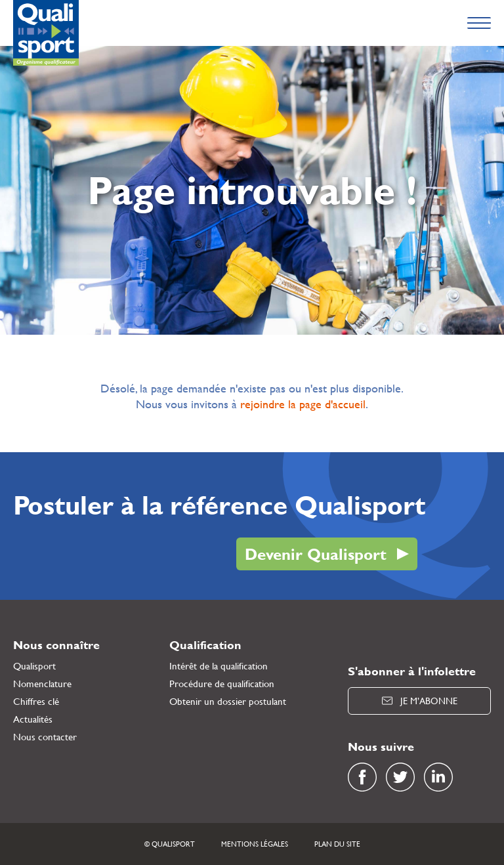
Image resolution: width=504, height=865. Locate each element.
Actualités (33, 719)
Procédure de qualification (222, 684)
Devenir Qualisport (316, 554)
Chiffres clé (36, 701)
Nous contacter (45, 737)
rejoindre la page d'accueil (303, 404)
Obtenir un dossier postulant (228, 701)
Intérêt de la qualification (219, 666)
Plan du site (337, 844)
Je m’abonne (420, 701)
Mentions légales (255, 844)
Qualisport (34, 666)
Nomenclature (42, 684)
